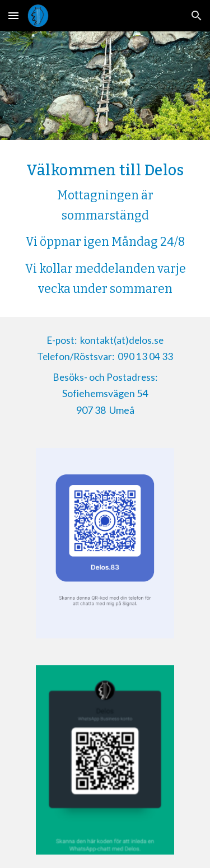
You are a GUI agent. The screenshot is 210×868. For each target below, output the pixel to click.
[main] (105, 228)
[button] (13, 15)
